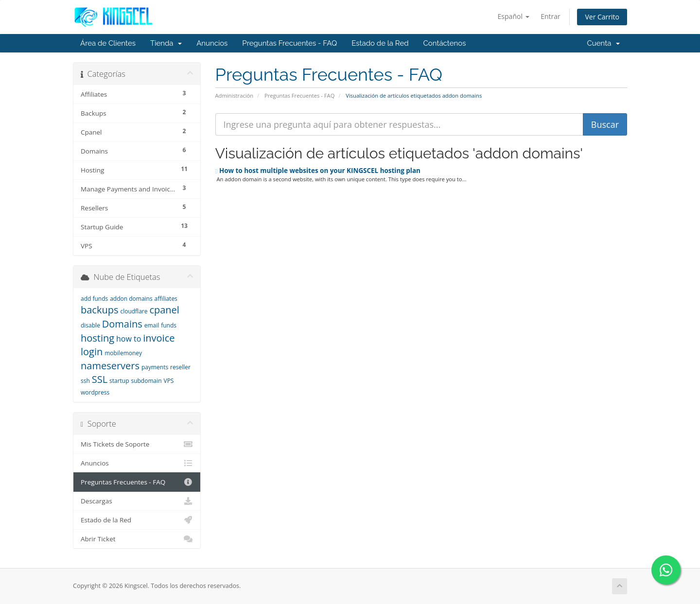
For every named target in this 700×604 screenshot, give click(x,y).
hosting (97, 338)
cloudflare (134, 311)
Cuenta (603, 43)
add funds (94, 299)
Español (514, 16)
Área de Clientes (108, 43)
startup (119, 381)
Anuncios (212, 43)
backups (99, 310)
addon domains (131, 299)
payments (155, 367)
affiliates (166, 299)
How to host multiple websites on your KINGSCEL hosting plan (318, 171)
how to (129, 339)
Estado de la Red (380, 43)
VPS (169, 381)
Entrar (551, 16)
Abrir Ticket (137, 539)
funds (169, 325)
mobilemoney (123, 353)
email (152, 325)
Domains (122, 324)
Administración (235, 95)
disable (90, 325)
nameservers (110, 366)
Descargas (137, 501)
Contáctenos (445, 43)
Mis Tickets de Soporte (137, 444)
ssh (85, 381)
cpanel (164, 310)
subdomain (146, 381)
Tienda (166, 43)
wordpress (95, 392)
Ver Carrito (602, 17)
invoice (159, 338)
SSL (100, 379)
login (92, 352)
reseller (180, 367)
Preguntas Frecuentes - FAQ (289, 43)
